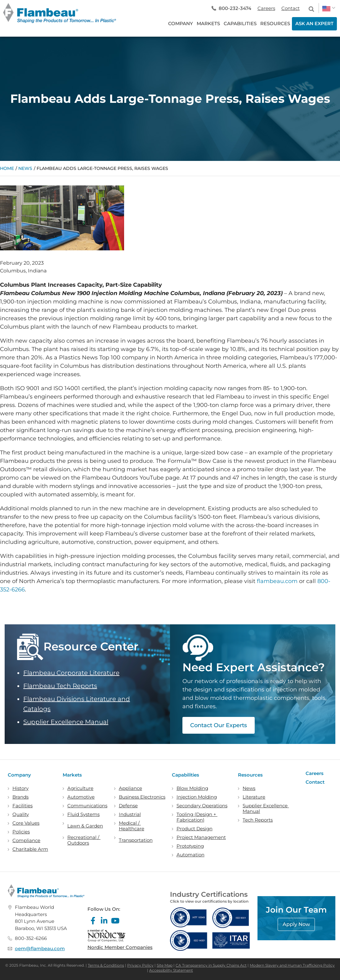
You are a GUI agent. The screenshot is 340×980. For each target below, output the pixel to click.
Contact (291, 8)
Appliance (130, 788)
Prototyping (190, 846)
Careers (266, 8)
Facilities (22, 806)
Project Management (201, 837)
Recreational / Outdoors (84, 840)
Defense (128, 806)
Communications (87, 806)
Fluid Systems (83, 814)
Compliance (26, 841)
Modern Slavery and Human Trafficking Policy (292, 965)
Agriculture (80, 788)
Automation (190, 855)
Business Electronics (142, 797)
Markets (72, 775)
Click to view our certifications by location (209, 901)
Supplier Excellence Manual (66, 722)
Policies (21, 832)
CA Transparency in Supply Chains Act (211, 965)
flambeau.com (277, 581)
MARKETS (208, 23)
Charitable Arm (30, 849)
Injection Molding (197, 797)
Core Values (26, 823)
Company (19, 775)
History (20, 788)
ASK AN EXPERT (314, 23)
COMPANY (181, 23)
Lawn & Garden (85, 826)
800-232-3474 (235, 8)
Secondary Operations (202, 806)
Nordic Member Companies (120, 947)
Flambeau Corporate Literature (71, 673)
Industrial (130, 814)
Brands (20, 797)
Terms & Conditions (106, 965)
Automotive (81, 797)
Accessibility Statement (171, 970)
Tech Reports (258, 820)
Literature (254, 797)
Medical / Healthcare (132, 826)
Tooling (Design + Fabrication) (197, 817)
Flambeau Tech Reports (60, 686)
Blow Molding (192, 788)
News (25, 168)
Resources (250, 775)
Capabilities (186, 775)
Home (7, 168)
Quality (21, 814)
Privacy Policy (140, 965)
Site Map (165, 965)
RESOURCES (275, 23)
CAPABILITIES (240, 23)
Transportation (136, 840)
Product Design (195, 829)
